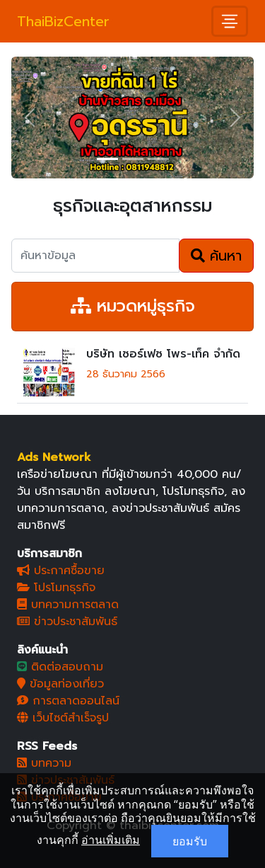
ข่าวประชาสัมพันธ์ (67, 622)
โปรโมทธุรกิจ (56, 588)
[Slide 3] (158, 159)
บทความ (44, 763)
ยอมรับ (190, 841)
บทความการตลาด (68, 605)
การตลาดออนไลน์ (68, 701)
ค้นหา (216, 256)
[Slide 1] (107, 159)
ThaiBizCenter (63, 21)
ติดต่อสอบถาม (60, 667)
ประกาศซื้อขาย (61, 571)
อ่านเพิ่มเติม (111, 840)
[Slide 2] (133, 159)
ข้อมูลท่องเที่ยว (60, 684)
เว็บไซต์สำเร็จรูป (63, 718)
